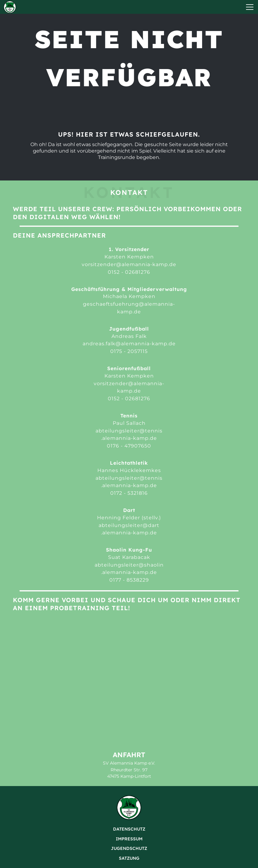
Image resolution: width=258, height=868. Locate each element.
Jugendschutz (129, 848)
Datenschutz (129, 829)
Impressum (129, 839)
